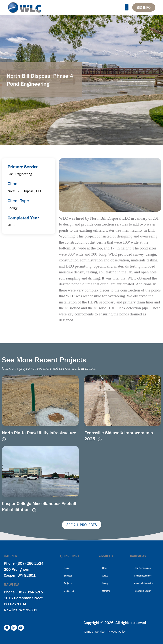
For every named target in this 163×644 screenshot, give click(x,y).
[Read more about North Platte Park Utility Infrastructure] (4, 439)
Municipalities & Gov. (144, 583)
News (105, 568)
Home (67, 568)
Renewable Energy (143, 591)
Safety (105, 583)
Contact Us (69, 591)
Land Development (143, 568)
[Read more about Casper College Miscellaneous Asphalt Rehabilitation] (34, 510)
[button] (127, 7)
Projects (68, 583)
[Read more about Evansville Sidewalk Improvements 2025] (100, 439)
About (105, 576)
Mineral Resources (143, 576)
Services (68, 576)
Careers (106, 591)
